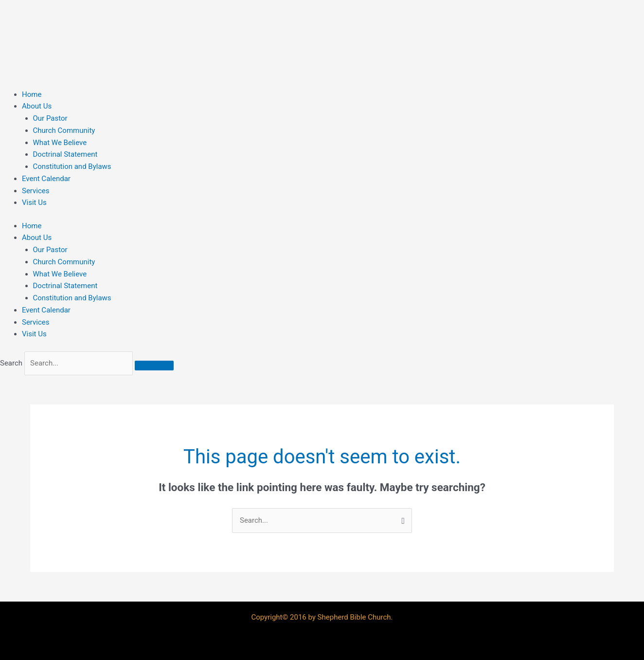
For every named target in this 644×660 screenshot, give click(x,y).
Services (36, 191)
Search (11, 363)
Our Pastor (50, 118)
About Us (37, 106)
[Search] (154, 366)
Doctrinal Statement (65, 154)
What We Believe (60, 143)
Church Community (64, 130)
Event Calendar (46, 179)
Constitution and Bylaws (72, 166)
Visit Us (34, 202)
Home (32, 94)
